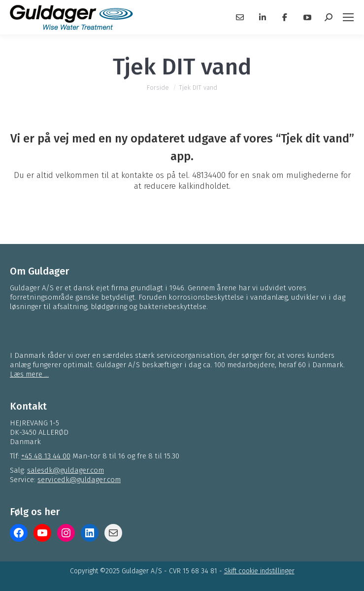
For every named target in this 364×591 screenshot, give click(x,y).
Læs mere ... (29, 374)
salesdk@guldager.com (66, 470)
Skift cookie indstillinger (259, 571)
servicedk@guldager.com (79, 480)
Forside (158, 87)
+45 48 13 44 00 (46, 456)
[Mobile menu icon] (348, 17)
